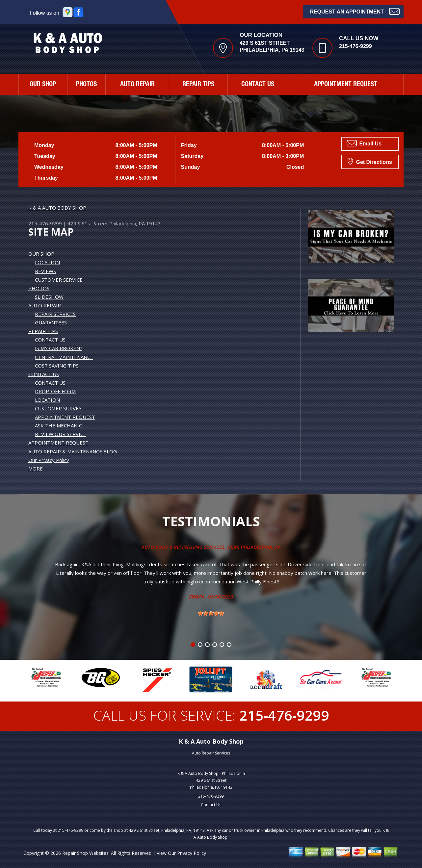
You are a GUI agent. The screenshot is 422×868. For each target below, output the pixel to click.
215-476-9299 (356, 46)
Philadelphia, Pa (261, 547)
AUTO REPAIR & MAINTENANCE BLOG (73, 451)
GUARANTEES (51, 322)
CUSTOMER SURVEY (58, 408)
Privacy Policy (192, 853)
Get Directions (370, 161)
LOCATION (47, 262)
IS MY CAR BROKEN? (59, 348)
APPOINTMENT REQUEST (346, 85)
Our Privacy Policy (49, 460)
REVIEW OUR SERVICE (61, 434)
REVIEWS (45, 271)
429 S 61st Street (88, 223)
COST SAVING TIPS (57, 366)
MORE (36, 469)
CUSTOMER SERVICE (59, 280)
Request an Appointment (355, 11)
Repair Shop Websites (85, 853)
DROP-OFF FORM (55, 391)
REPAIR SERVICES (55, 314)
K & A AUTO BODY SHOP (57, 208)
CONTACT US (258, 85)
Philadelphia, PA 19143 (135, 223)
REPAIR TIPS (198, 85)
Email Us (364, 143)
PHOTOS (86, 85)
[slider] (211, 613)
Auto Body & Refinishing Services (183, 547)
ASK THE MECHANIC (58, 425)
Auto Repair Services (211, 753)
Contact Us (211, 805)
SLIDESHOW (49, 297)
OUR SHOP (43, 85)
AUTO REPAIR (137, 85)
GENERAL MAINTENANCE (64, 357)
